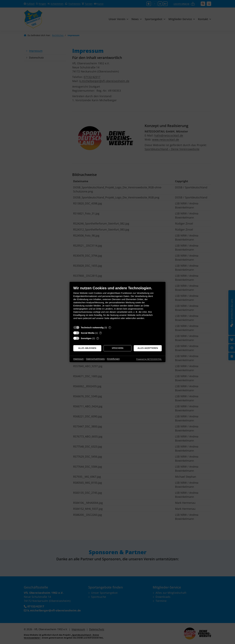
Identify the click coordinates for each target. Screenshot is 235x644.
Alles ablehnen (87, 348)
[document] (117, 305)
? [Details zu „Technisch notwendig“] (110, 327)
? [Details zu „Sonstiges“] (98, 338)
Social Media (88, 333)
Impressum (78, 359)
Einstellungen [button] (113, 359)
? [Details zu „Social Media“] (101, 333)
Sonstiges (86, 338)
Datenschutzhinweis (95, 359)
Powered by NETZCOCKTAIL (149, 359)
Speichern (118, 348)
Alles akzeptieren (148, 348)
